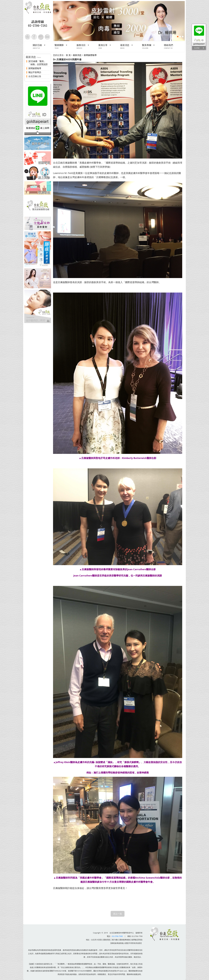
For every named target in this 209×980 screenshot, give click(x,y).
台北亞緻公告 (35, 76)
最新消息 (77, 55)
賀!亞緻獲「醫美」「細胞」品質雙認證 (38, 63)
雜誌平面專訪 (35, 72)
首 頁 (68, 55)
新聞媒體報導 (35, 68)
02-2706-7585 (117, 936)
